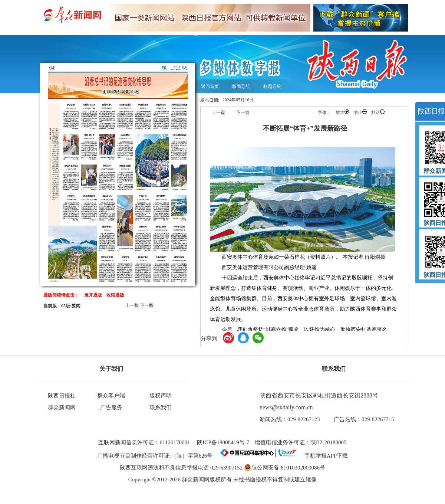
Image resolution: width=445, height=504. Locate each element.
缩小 (360, 112)
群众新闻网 (62, 408)
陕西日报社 (62, 396)
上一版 (132, 305)
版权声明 (161, 396)
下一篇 (243, 112)
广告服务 (111, 408)
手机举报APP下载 (324, 456)
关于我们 (111, 369)
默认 (378, 112)
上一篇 (218, 112)
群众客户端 (111, 396)
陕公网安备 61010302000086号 (285, 468)
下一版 (147, 305)
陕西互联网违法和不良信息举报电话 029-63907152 (181, 468)
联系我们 (161, 408)
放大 (342, 112)
